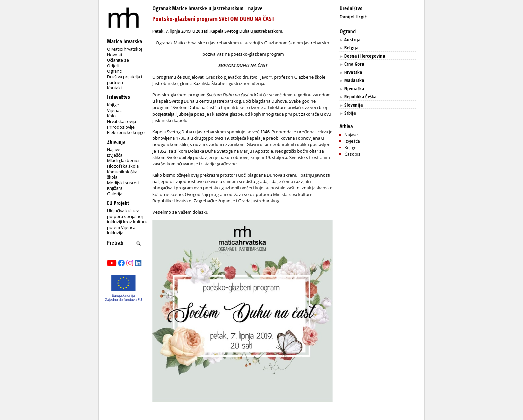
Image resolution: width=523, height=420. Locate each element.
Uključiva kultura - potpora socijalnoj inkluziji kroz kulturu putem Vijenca (127, 219)
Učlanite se (118, 60)
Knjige (113, 105)
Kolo (111, 116)
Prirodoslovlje (121, 127)
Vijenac (114, 110)
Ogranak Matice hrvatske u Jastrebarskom (198, 8)
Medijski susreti (123, 183)
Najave (114, 149)
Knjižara (115, 188)
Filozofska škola (123, 166)
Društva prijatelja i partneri (125, 79)
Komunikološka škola (122, 174)
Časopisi (353, 154)
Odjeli (113, 66)
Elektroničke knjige (126, 132)
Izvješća (115, 155)
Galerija (115, 194)
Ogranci (115, 71)
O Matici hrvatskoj (125, 49)
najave (255, 8)
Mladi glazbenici (123, 160)
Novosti (115, 55)
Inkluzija (115, 233)
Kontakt (115, 88)
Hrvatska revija (122, 121)
